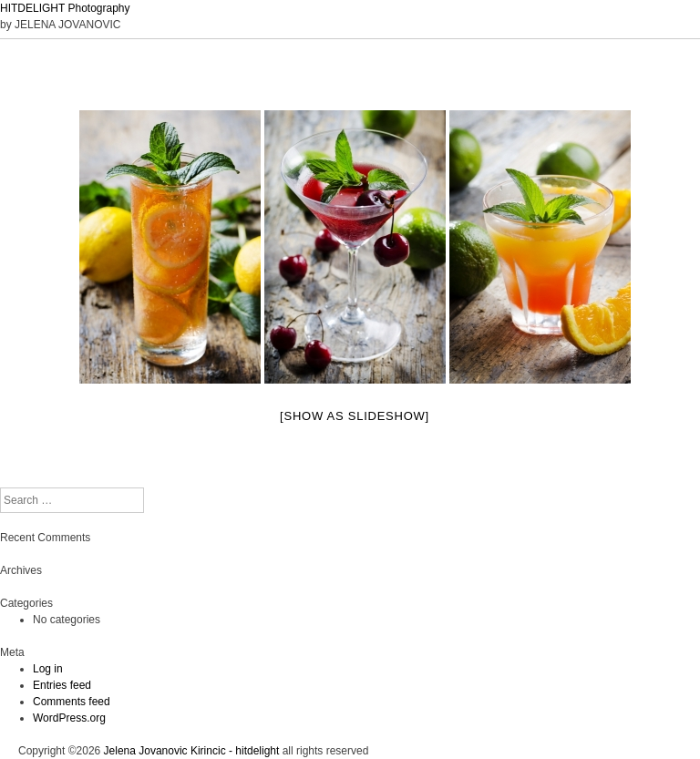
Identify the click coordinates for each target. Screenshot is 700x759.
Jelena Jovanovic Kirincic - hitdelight (192, 751)
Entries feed (62, 685)
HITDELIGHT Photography (65, 8)
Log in (48, 669)
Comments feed (72, 702)
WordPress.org (69, 718)
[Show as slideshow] (355, 416)
